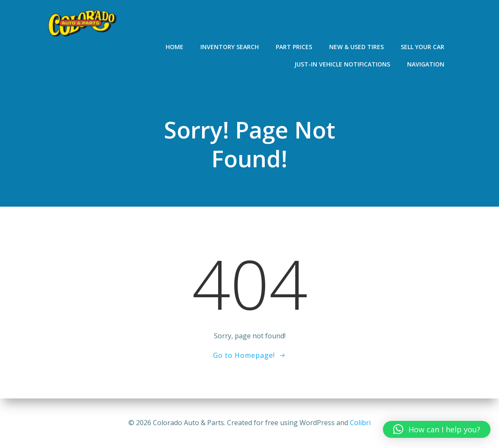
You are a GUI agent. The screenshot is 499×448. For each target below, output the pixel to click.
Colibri (360, 423)
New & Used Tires (356, 47)
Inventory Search (230, 47)
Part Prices (294, 47)
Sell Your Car (423, 47)
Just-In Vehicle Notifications (342, 64)
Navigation (426, 64)
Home (175, 47)
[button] (437, 429)
